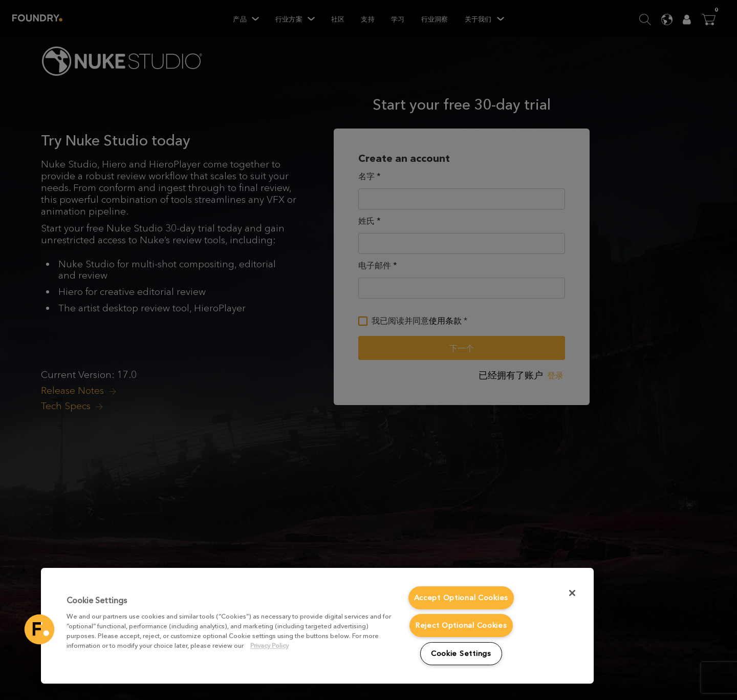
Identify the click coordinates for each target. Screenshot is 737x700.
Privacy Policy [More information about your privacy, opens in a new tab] (269, 645)
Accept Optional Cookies (461, 598)
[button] (39, 629)
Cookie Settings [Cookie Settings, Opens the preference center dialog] (461, 654)
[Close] (572, 593)
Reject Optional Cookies (461, 625)
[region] (317, 626)
